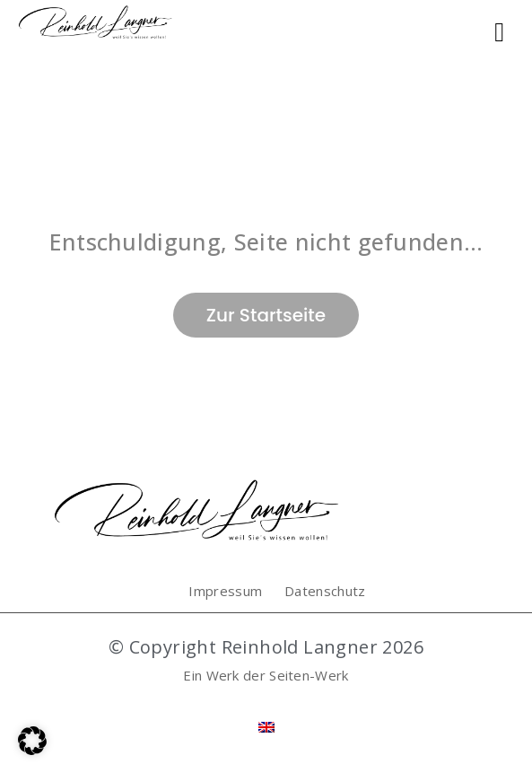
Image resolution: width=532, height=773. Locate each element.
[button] (32, 741)
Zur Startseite (266, 315)
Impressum (225, 591)
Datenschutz (325, 591)
